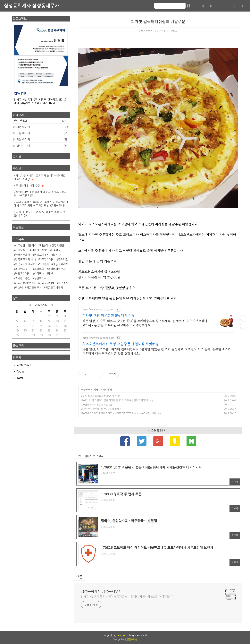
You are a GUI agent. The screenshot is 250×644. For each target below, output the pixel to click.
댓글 (79, 577)
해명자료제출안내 (25, 283)
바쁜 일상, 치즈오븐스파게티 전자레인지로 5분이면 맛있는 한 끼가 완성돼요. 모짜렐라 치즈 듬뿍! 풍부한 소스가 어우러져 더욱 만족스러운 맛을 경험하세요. (157, 351)
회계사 (57, 255)
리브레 (19, 288)
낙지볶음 (44, 264)
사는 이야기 (42, 127)
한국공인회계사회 (25, 264)
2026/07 (41, 305)
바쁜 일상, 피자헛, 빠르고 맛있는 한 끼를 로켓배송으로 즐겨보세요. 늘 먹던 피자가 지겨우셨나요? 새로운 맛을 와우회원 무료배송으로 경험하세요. (145, 323)
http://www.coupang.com (98, 310)
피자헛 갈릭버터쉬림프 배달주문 (158, 22)
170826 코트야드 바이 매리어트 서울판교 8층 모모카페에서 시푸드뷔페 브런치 (119, 413)
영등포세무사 (42, 255)
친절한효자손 (131, 640)
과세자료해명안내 (42, 250)
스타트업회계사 (45, 260)
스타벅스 (39, 274)
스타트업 (39, 269)
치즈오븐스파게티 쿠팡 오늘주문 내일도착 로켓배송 (121, 344)
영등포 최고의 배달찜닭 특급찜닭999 (98, 396)
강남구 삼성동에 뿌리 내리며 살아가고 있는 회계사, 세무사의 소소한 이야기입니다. (128, 597)
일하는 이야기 (42, 146)
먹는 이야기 (146, 31)
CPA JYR (121, 636)
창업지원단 (58, 245)
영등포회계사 (61, 264)
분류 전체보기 (41, 121)
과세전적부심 (23, 278)
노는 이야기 (42, 133)
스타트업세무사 (57, 269)
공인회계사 (40, 278)
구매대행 (63, 260)
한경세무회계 (23, 255)
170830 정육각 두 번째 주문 (94, 405)
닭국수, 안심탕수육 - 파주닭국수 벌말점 (100, 409)
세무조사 (63, 283)
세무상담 (20, 245)
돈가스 (33, 245)
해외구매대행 (47, 283)
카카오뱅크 (21, 250)
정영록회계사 (23, 274)
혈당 (58, 250)
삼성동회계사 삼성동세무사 (32, 6)
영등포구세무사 (54, 288)
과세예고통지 (23, 269)
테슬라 (44, 245)
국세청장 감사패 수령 (30, 186)
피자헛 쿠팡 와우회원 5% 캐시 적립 (109, 316)
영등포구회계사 (24, 260)
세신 (50, 274)
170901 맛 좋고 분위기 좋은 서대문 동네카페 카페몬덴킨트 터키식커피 (115, 400)
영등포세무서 (34, 288)
